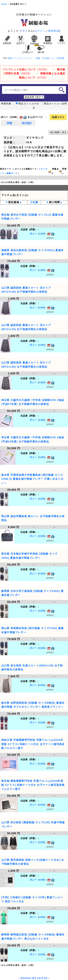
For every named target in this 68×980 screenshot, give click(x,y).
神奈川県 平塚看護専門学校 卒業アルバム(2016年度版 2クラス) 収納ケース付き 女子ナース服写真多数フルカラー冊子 (33, 744)
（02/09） (26, 69)
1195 (42, 234)
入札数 (34, 202)
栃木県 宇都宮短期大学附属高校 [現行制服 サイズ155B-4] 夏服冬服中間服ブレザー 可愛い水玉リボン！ (32, 479)
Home (4, 4)
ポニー (33, 234)
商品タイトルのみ (27, 104)
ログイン (40, 31)
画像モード (12, 173)
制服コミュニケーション (20, 58)
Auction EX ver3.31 (34, 978)
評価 (9, 123)
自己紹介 (27, 123)
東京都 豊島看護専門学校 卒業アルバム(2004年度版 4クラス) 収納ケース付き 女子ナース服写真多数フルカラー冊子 (33, 785)
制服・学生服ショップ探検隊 (50, 58)
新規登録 (54, 31)
